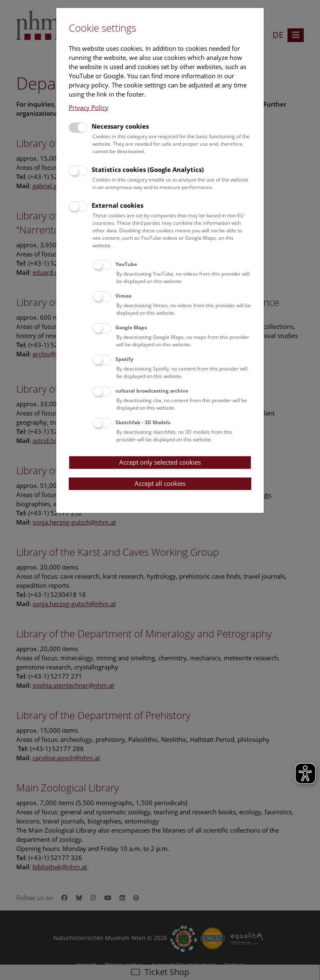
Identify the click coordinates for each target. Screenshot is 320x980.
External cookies (117, 205)
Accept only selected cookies (160, 462)
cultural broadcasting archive (152, 391)
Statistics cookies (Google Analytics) (148, 169)
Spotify (124, 359)
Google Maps (131, 327)
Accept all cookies (160, 483)
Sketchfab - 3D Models (143, 422)
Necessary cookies (120, 126)
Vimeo (123, 296)
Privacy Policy (89, 107)
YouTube (126, 264)
